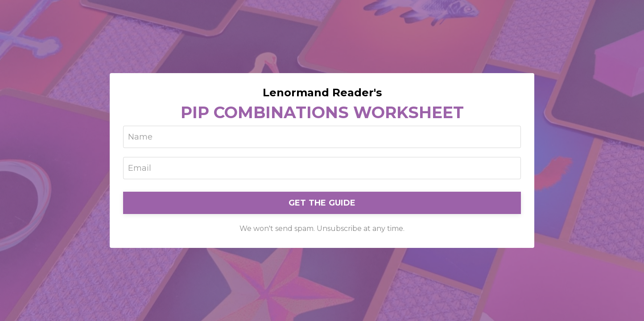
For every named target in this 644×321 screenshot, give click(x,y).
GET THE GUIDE (322, 203)
